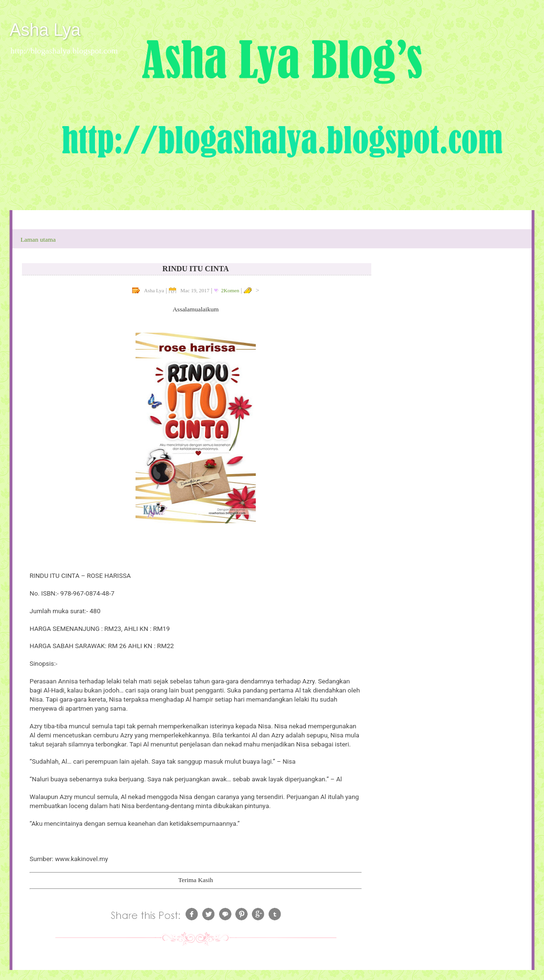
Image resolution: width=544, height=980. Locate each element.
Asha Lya (45, 30)
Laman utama (38, 240)
